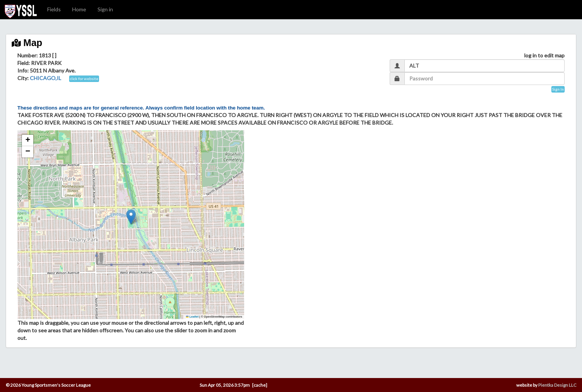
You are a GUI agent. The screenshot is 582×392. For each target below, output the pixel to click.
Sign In (558, 89)
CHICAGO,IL (46, 78)
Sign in (105, 9)
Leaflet (192, 317)
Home (79, 9)
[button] (131, 217)
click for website (84, 79)
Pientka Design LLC (557, 385)
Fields (54, 9)
